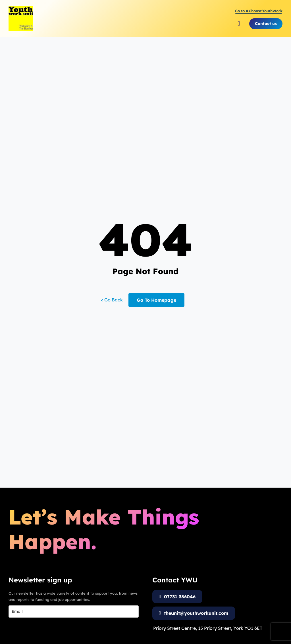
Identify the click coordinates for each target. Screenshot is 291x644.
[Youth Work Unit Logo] (21, 9)
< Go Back (112, 300)
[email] (74, 612)
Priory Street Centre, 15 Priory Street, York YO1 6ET (208, 628)
